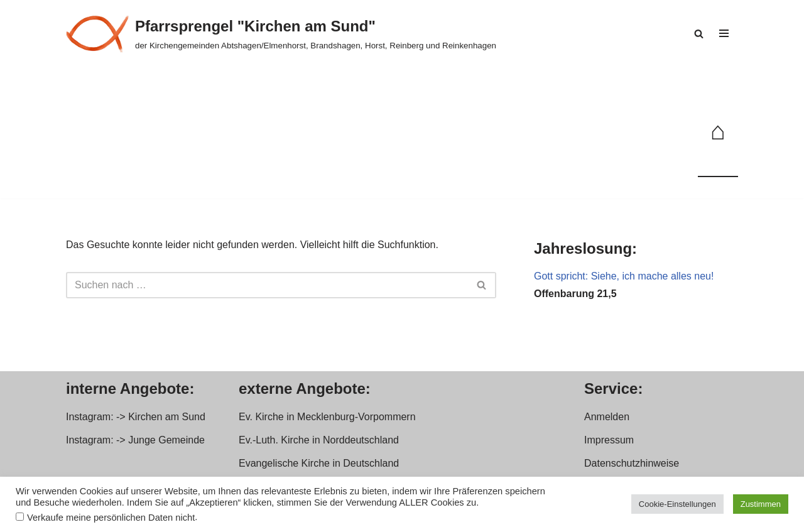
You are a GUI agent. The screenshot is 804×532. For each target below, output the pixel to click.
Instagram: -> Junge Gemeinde (135, 440)
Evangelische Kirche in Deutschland (319, 463)
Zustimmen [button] (761, 504)
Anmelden (607, 417)
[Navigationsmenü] (724, 33)
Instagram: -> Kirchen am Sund (136, 417)
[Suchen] (699, 34)
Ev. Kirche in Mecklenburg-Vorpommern (327, 417)
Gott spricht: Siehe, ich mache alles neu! (624, 276)
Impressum (609, 440)
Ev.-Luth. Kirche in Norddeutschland (319, 440)
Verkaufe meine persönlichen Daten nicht (111, 518)
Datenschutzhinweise (632, 463)
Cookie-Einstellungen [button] (677, 504)
